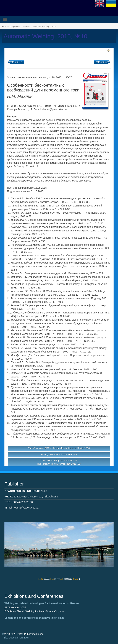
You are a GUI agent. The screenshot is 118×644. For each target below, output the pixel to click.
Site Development (16, 638)
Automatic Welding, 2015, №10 (45, 36)
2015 (53, 27)
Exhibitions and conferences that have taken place (34, 618)
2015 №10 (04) (16, 62)
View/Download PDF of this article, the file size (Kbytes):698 (59, 448)
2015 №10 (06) (102, 62)
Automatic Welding (41, 27)
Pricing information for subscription (59, 454)
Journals (26, 27)
